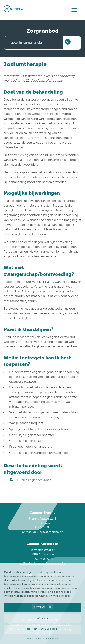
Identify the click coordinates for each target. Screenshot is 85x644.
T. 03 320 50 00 (43, 527)
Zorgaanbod (43, 31)
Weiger (43, 618)
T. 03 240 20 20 (43, 559)
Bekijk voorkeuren (43, 629)
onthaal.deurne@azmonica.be (42, 532)
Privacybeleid (51, 638)
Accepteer (42, 607)
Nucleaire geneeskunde (34, 480)
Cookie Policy (33, 638)
